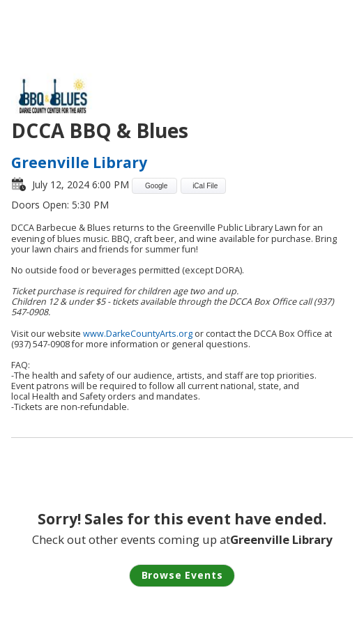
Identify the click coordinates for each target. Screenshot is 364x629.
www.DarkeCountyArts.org (138, 334)
